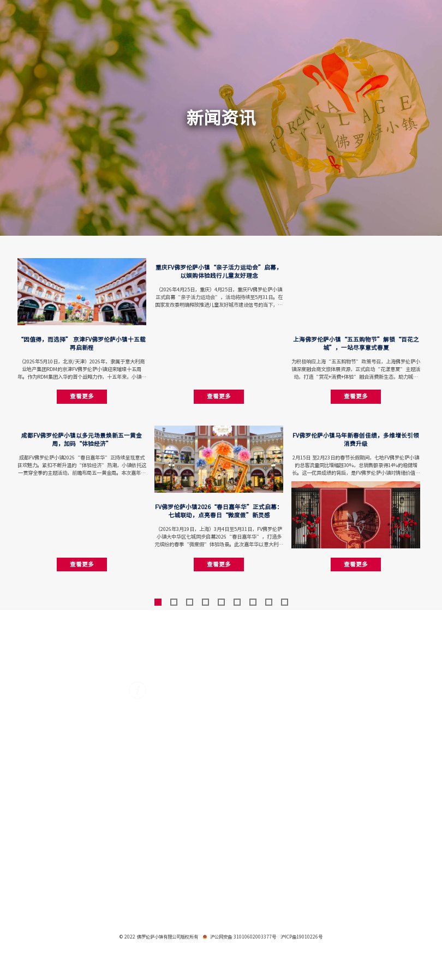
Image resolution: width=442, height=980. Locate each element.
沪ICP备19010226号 (301, 937)
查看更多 (82, 396)
